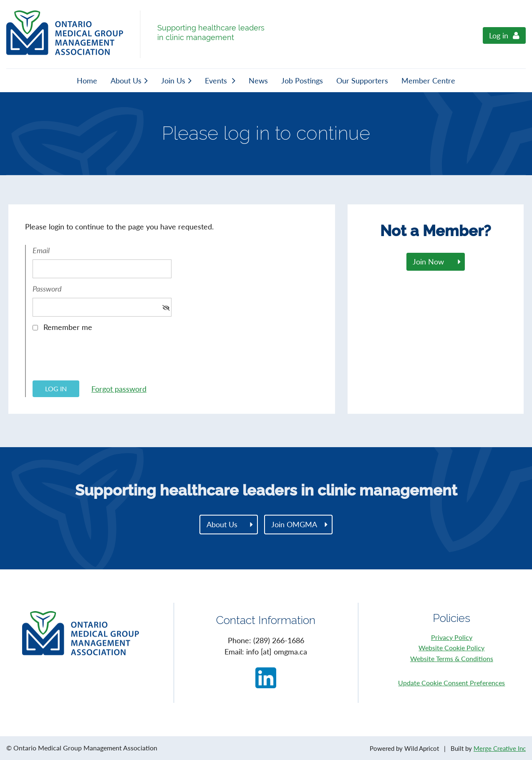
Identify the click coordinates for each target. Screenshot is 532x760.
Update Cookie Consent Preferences (451, 683)
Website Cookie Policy (451, 648)
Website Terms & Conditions (452, 658)
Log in (499, 35)
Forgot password (119, 389)
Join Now (428, 262)
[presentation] (96, 359)
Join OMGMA (294, 524)
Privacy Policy (452, 637)
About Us (222, 524)
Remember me (68, 327)
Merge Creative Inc (500, 748)
